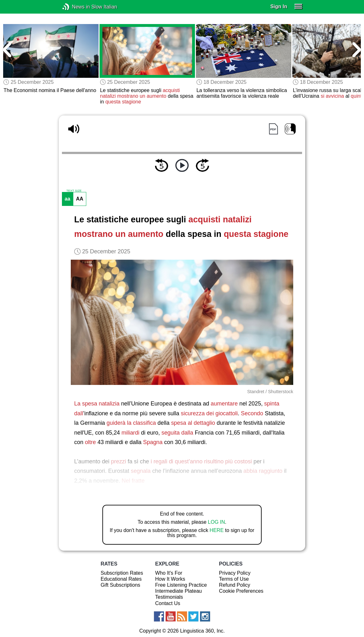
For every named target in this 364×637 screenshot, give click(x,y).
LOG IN (216, 522)
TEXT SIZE (74, 191)
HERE (216, 530)
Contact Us (168, 603)
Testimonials (169, 597)
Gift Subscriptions (120, 585)
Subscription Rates (122, 573)
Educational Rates (121, 579)
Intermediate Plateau (179, 591)
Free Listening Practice (181, 585)
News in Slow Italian (75, 7)
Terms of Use (234, 579)
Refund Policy (235, 585)
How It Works (170, 579)
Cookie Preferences (241, 591)
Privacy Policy (235, 573)
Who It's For (169, 573)
